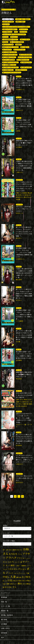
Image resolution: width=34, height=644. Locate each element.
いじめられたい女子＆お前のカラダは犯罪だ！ (16, 27)
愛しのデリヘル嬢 (8, 45)
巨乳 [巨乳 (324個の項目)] (10, 580)
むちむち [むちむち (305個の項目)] (13, 554)
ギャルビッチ (23, 29)
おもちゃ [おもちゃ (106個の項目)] (19, 550)
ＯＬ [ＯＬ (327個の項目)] (15, 587)
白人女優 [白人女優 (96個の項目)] (26, 584)
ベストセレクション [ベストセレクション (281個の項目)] (17, 569)
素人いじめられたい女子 (10, 55)
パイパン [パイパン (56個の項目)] (29, 566)
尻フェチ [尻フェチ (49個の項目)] (5, 581)
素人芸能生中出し (8, 70)
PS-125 (19, 246)
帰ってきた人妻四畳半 (17, 42)
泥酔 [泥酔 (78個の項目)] (8, 584)
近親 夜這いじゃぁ (21, 70)
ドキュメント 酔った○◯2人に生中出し (14, 34)
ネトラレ (5, 37)
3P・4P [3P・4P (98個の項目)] (5, 550)
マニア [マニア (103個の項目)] (11, 573)
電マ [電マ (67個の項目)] (11, 587)
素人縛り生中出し (26, 67)
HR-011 (19, 412)
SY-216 (19, 370)
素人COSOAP (7, 50)
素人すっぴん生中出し (25, 57)
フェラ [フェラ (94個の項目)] (5, 569)
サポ (16, 32)
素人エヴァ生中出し (25, 55)
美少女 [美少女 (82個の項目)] (7, 587)
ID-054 (19, 225)
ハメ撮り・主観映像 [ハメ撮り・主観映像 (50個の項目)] (20, 566)
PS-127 (19, 118)
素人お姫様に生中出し (9, 57)
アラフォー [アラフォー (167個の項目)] (21, 558)
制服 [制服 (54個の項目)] (17, 577)
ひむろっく (14, 37)
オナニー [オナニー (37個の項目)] (28, 558)
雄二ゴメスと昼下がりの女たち (12, 73)
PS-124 (19, 308)
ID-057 (19, 77)
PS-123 (19, 350)
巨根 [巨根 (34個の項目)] (17, 581)
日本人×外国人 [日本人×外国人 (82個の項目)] (26, 581)
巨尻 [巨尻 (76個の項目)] (14, 581)
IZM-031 (19, 453)
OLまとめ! (6, 24)
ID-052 (19, 329)
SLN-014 (19, 205)
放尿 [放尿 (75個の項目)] (20, 581)
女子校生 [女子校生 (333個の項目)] (26, 577)
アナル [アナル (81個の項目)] (20, 554)
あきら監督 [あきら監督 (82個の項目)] (12, 550)
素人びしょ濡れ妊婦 (9, 60)
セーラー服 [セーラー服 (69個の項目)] (19, 562)
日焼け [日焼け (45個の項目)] (4, 584)
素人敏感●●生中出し (9, 65)
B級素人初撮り (20, 22)
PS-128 (19, 97)
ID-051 (19, 432)
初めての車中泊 (25, 40)
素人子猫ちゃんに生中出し (10, 62)
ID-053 (19, 287)
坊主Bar (5, 42)
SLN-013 (19, 474)
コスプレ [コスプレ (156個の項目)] (11, 562)
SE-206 (19, 159)
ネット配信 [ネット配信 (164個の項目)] (10, 565)
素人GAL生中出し (19, 50)
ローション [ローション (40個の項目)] (23, 573)
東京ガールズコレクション (10, 47)
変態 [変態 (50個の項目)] (20, 577)
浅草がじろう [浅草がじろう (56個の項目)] (13, 584)
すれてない (23, 32)
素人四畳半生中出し (23, 60)
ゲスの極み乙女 (7, 32)
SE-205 (19, 267)
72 (22, 496)
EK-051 (19, 391)
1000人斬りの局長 (8, 22)
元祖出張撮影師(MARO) (10, 40)
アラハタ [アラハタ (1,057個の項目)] (11, 558)
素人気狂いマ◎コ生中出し (10, 67)
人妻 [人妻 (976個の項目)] (13, 577)
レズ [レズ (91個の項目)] (18, 573)
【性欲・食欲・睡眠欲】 (23, 19)
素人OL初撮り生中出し (10, 52)
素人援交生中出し (26, 62)
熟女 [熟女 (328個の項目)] (20, 584)
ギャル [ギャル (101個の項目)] (5, 562)
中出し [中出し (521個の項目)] (6, 577)
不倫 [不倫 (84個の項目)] (28, 573)
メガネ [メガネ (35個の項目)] (15, 573)
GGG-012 (19, 180)
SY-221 (19, 139)
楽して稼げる (25, 47)
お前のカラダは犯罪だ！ (10, 29)
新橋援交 (18, 45)
